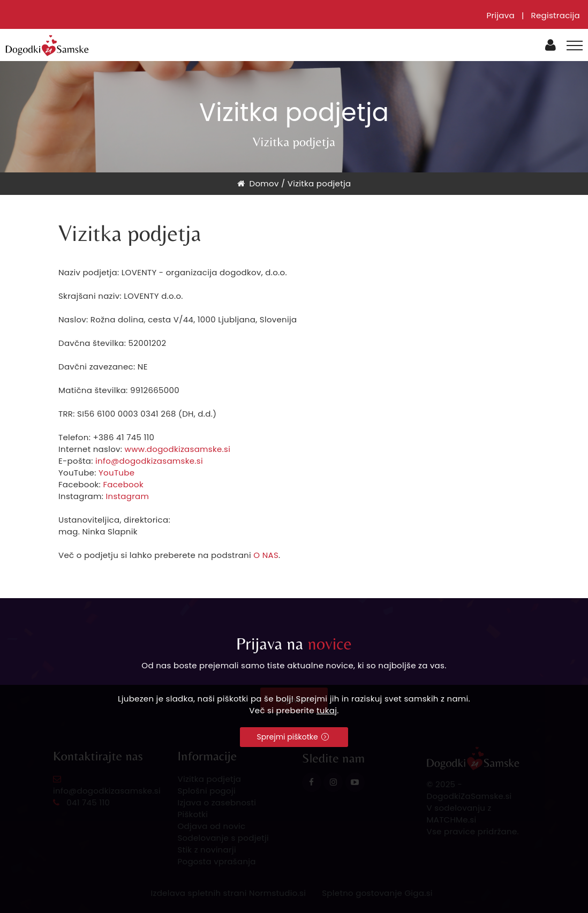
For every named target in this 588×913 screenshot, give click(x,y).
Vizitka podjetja (319, 183)
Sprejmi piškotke (293, 737)
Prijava (500, 15)
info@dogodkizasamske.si (149, 461)
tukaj (327, 710)
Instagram (128, 496)
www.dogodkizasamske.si (178, 449)
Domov (258, 183)
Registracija (555, 15)
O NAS (266, 555)
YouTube (116, 473)
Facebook (123, 484)
